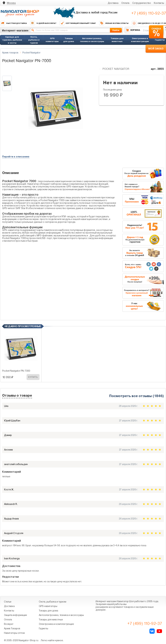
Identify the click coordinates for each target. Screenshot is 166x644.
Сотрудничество (142, 3)
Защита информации (15, 615)
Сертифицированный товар (78, 23)
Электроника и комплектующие (140, 40)
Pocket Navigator (31, 53)
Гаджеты (160, 40)
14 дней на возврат (43, 23)
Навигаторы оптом (14, 633)
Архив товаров (10, 53)
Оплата (125, 3)
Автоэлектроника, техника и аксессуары (92, 40)
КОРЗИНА (135, 30)
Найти (116, 30)
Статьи (8, 602)
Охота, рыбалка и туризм (34, 40)
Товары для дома (69, 40)
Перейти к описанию (16, 157)
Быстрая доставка (13, 23)
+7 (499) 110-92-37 (149, 13)
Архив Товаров (12, 628)
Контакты (159, 3)
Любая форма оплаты (114, 23)
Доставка (113, 3)
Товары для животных (117, 40)
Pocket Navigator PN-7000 (16, 371)
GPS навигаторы (52, 40)
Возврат (9, 624)
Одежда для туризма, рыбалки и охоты (12, 40)
